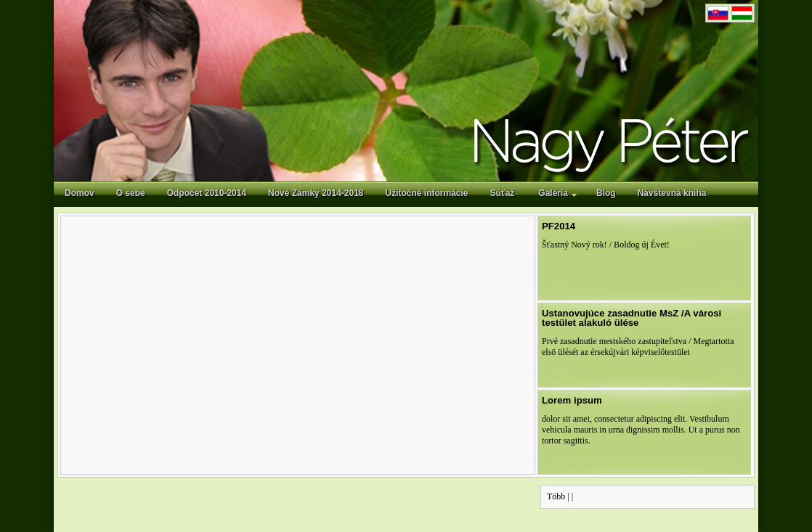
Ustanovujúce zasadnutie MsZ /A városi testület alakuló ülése (632, 318)
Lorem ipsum (572, 400)
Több (556, 496)
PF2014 (559, 226)
